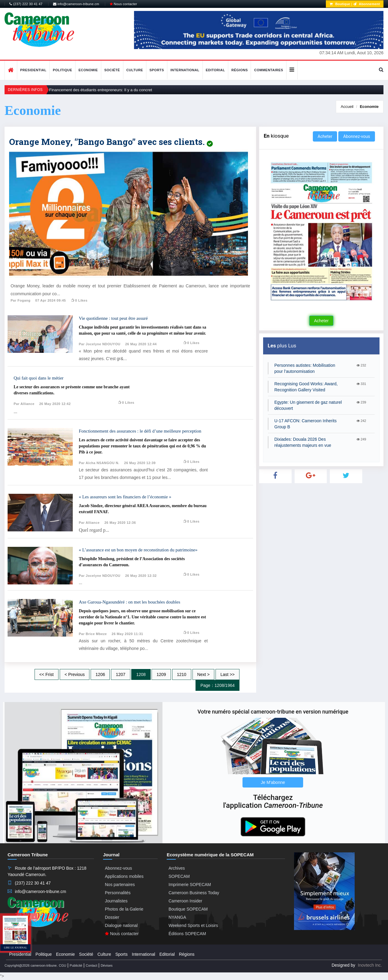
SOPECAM (179, 876)
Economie (88, 70)
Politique (62, 70)
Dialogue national (121, 925)
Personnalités (118, 893)
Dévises (107, 965)
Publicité (76, 965)
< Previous (75, 674)
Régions (239, 70)
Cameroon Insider (185, 901)
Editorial (216, 70)
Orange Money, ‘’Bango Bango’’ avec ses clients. (111, 142)
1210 (182, 674)
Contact (92, 965)
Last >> (227, 674)
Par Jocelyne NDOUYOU (100, 344)
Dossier (112, 917)
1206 (100, 674)
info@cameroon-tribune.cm (76, 4)
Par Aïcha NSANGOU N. (99, 463)
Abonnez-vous (356, 136)
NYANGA (177, 917)
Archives (177, 868)
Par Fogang (21, 300)
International (185, 70)
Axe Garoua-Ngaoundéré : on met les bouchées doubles (129, 602)
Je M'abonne (273, 782)
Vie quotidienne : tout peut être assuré (113, 318)
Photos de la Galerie (124, 909)
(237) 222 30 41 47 (26, 4)
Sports (157, 70)
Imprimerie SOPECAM (190, 885)
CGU (62, 965)
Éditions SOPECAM (187, 934)
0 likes (79, 300)
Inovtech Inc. (370, 965)
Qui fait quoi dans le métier (39, 378)
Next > (204, 674)
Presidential (33, 70)
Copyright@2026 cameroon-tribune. (31, 965)
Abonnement (366, 4)
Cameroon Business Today (194, 893)
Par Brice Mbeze (93, 634)
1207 (120, 674)
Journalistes (116, 901)
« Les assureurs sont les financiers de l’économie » (125, 497)
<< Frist (47, 674)
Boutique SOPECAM (188, 909)
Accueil (347, 107)
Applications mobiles (124, 876)
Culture (135, 70)
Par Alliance (24, 404)
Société (112, 70)
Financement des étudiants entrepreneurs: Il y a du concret (101, 90)
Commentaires (269, 70)
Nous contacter (123, 4)
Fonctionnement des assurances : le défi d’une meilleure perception (140, 431)
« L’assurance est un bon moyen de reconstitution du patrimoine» (138, 550)
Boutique (340, 4)
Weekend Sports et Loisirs (193, 925)
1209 (161, 674)
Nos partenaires (120, 885)
